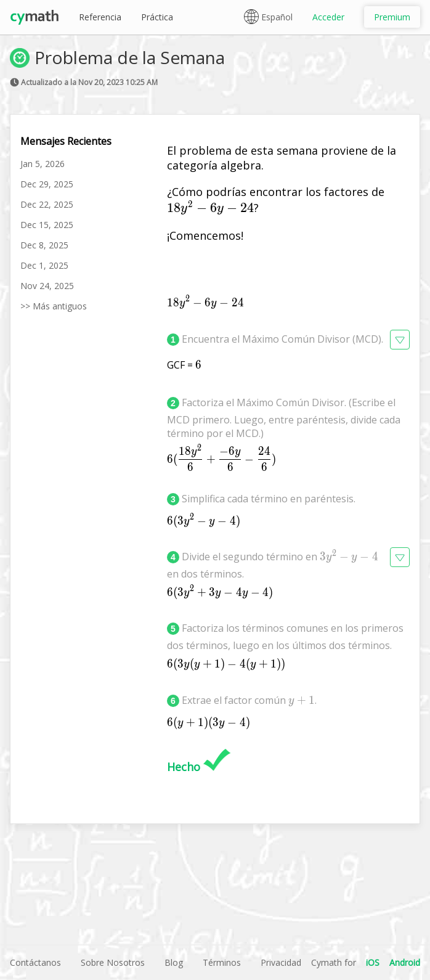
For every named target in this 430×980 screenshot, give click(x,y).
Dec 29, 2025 (47, 184)
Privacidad (281, 962)
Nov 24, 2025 (47, 286)
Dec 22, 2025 (47, 204)
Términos (222, 962)
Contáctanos (35, 962)
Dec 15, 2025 (47, 225)
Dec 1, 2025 (44, 265)
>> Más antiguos (54, 306)
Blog (174, 962)
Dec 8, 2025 (44, 245)
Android (405, 962)
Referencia (100, 17)
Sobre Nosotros (113, 962)
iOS (373, 962)
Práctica (157, 17)
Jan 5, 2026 (43, 164)
